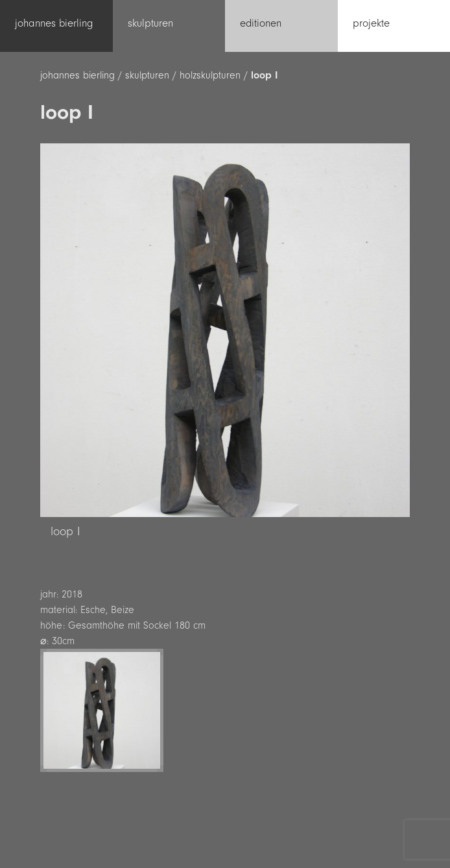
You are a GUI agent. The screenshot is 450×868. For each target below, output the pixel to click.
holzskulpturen (210, 75)
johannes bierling (77, 75)
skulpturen (147, 75)
